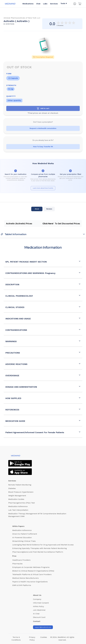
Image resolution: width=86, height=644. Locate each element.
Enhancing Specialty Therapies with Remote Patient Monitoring (40, 548)
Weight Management (17, 496)
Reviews (49, 209)
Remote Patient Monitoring (20, 485)
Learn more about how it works (43, 188)
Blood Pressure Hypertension (21, 492)
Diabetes (12, 488)
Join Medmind (39, 610)
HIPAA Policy (38, 606)
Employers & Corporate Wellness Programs (31, 567)
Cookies (44, 637)
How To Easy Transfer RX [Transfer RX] (43, 147)
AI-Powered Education (22, 537)
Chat (38, 4)
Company (37, 599)
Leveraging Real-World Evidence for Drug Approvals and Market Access (43, 545)
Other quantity (14, 100)
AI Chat (36, 614)
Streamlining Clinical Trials (24, 541)
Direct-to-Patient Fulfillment (25, 534)
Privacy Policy (32, 639)
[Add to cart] (43, 108)
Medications (28, 4)
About (37, 209)
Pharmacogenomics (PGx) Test (21, 503)
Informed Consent (41, 603)
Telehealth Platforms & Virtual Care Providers (32, 574)
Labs (45, 4)
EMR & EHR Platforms (22, 585)
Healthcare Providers (21, 560)
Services (54, 4)
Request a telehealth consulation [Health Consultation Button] (43, 128)
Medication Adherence (18, 506)
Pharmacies (17, 564)
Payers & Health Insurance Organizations (30, 582)
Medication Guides (16, 499)
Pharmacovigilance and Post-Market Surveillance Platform (38, 552)
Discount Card (39, 617)
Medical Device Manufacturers (25, 578)
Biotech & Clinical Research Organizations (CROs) (33, 571)
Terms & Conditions (16, 639)
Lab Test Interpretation (18, 510)
